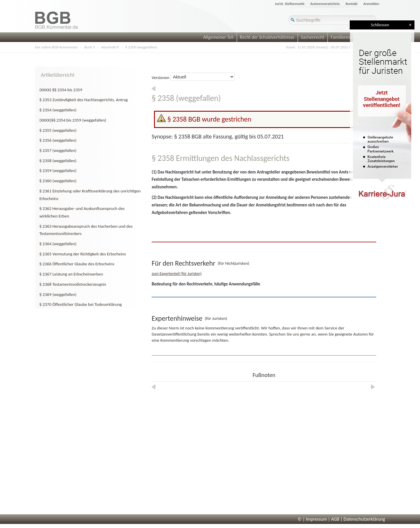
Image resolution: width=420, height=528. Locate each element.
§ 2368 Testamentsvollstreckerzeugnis (73, 284)
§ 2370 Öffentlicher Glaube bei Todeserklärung (81, 304)
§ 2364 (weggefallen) (58, 244)
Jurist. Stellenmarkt (290, 4)
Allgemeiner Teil (218, 37)
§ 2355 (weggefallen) (58, 130)
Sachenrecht (313, 37)
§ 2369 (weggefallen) (58, 294)
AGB (335, 519)
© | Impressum (312, 519)
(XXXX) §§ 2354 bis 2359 (61, 90)
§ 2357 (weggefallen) (58, 150)
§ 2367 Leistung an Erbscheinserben (71, 274)
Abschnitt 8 (110, 47)
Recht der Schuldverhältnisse (267, 37)
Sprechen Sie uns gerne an (292, 334)
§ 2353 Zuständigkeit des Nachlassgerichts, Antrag (84, 100)
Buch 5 (90, 47)
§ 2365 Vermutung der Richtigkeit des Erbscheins (83, 254)
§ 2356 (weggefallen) (58, 140)
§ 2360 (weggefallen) (58, 181)
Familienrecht (344, 37)
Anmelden (371, 4)
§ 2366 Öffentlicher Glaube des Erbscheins (77, 264)
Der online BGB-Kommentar (56, 47)
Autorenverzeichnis (325, 4)
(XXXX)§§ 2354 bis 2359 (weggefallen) (73, 120)
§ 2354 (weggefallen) (58, 110)
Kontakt (352, 4)
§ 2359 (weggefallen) (58, 171)
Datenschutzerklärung (364, 519)
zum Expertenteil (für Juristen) (177, 274)
